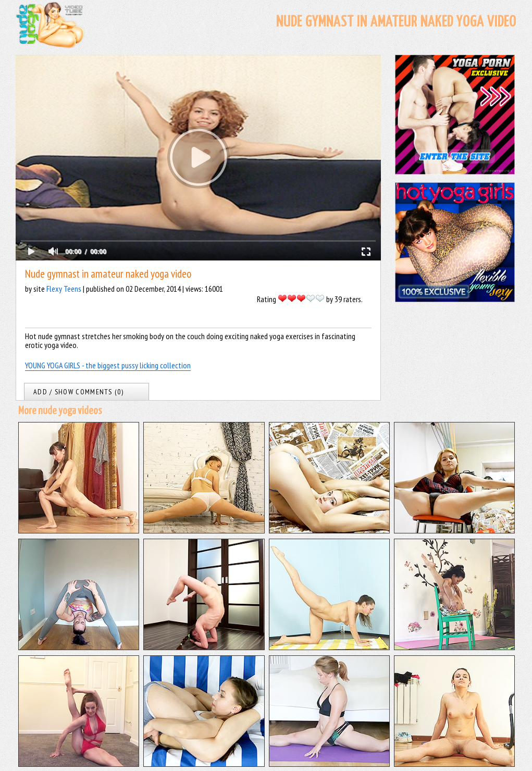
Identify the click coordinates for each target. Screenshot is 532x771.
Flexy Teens (64, 289)
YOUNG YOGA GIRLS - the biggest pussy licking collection (108, 365)
